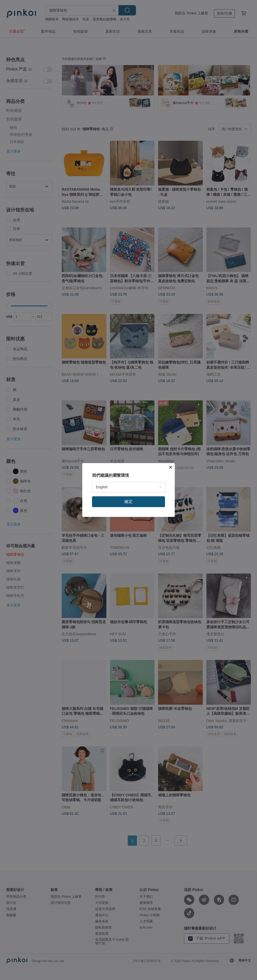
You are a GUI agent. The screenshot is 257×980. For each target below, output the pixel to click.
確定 (128, 502)
